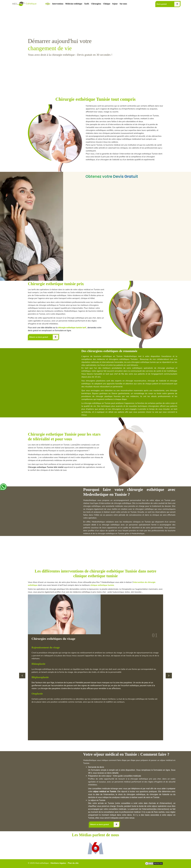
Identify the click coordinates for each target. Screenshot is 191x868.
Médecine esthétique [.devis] (74, 4)
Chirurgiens (96, 4)
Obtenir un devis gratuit (39, 337)
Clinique (107, 4)
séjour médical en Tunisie (105, 791)
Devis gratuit (162, 4)
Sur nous (123, 4)
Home (48, 3)
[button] (22, 676)
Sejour (115, 4)
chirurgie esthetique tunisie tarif (72, 328)
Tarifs (87, 4)
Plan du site (73, 863)
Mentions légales (58, 863)
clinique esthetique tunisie (102, 585)
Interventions (58, 4)
